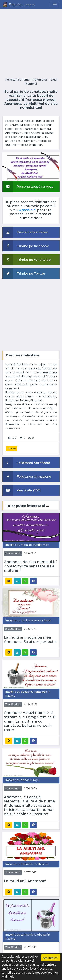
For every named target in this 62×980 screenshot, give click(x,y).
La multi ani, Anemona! (25, 881)
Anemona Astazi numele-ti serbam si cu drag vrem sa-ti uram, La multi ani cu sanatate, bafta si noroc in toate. (30, 721)
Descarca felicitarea (25, 232)
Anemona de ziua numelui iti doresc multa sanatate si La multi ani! (30, 566)
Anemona (40, 80)
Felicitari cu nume (18, 80)
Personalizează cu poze (28, 186)
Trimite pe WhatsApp (27, 260)
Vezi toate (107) (22, 490)
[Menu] (55, 5)
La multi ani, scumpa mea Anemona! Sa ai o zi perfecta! (30, 640)
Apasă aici (28, 210)
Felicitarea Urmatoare (27, 476)
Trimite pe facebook (26, 246)
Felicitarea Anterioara (26, 463)
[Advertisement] (31, 43)
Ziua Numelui (13, 553)
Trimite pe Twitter (24, 273)
